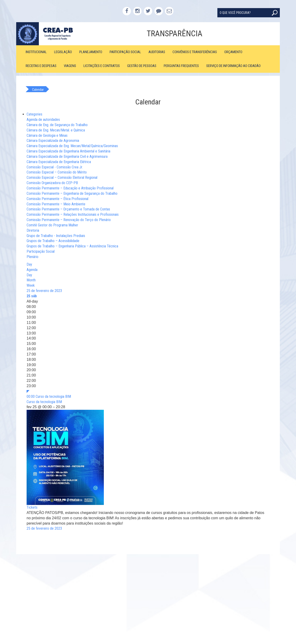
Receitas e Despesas (41, 66)
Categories (34, 114)
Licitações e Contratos (102, 66)
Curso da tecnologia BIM (44, 402)
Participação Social (125, 52)
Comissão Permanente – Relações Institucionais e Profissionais (73, 214)
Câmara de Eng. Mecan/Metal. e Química (56, 130)
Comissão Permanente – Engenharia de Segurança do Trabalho (72, 193)
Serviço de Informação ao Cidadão (233, 66)
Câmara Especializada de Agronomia (53, 141)
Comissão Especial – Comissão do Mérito (57, 172)
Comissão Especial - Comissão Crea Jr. (55, 167)
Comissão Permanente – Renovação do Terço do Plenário (69, 220)
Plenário (32, 257)
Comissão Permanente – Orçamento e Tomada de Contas (68, 209)
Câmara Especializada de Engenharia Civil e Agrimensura (67, 156)
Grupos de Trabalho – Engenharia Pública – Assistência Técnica (72, 246)
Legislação (63, 52)
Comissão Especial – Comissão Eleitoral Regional (62, 178)
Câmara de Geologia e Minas (47, 135)
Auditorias (157, 52)
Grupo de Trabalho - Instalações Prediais (56, 236)
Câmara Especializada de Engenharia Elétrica (59, 162)
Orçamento (233, 52)
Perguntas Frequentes (181, 66)
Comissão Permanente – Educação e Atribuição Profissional (70, 188)
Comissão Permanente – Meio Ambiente (56, 204)
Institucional (36, 52)
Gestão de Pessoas (142, 66)
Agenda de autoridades (43, 120)
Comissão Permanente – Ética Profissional (57, 199)
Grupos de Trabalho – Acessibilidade (53, 241)
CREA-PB (49, 34)
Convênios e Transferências (195, 52)
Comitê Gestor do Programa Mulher (52, 225)
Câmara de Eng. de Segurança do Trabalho (57, 125)
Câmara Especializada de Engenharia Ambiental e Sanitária (68, 151)
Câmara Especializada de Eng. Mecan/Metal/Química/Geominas (72, 146)
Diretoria (33, 230)
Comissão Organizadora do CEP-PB (52, 183)
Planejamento (91, 52)
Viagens (70, 66)
